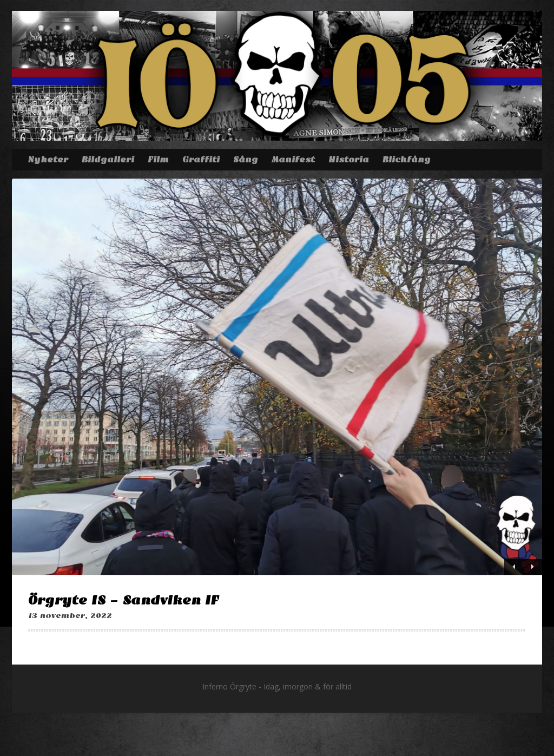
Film (158, 160)
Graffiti (201, 160)
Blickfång (407, 160)
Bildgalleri (108, 160)
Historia (349, 160)
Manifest (293, 160)
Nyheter (48, 160)
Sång (246, 160)
